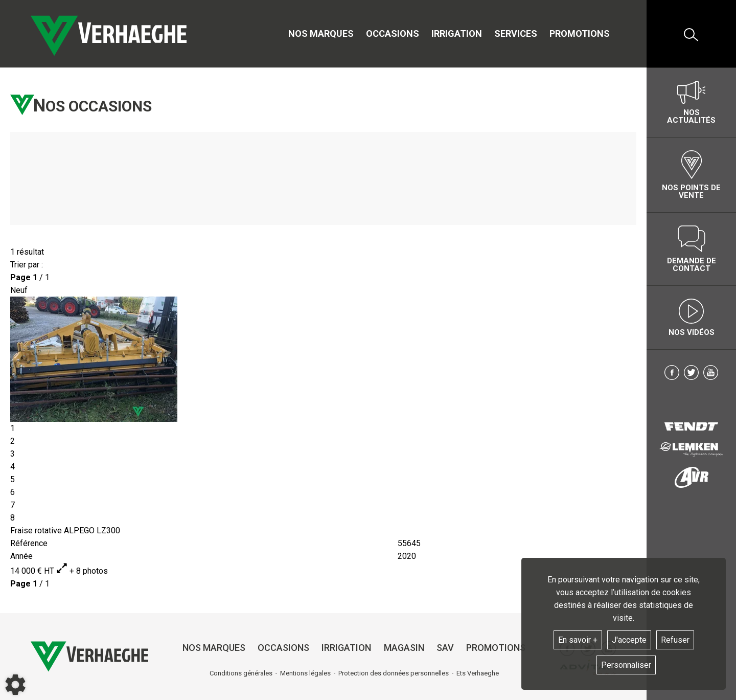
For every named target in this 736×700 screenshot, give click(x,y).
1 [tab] (13, 428)
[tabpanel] (323, 359)
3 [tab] (13, 454)
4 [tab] (13, 467)
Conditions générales (241, 673)
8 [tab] (13, 518)
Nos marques (321, 33)
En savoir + (578, 640)
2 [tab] (13, 441)
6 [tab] (13, 492)
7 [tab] (13, 505)
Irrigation (457, 33)
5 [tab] (13, 479)
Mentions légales (305, 673)
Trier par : (27, 265)
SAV (445, 648)
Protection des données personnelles (394, 673)
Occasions (393, 33)
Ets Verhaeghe (478, 673)
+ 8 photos (82, 571)
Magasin (404, 648)
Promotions (580, 33)
